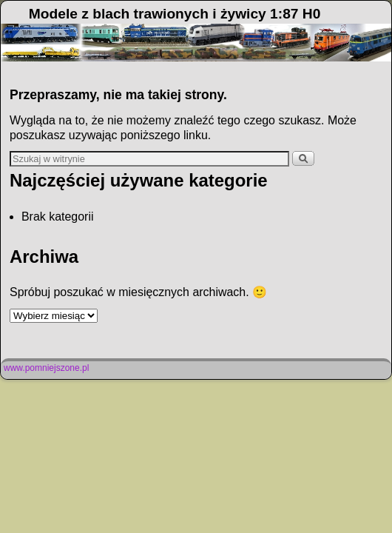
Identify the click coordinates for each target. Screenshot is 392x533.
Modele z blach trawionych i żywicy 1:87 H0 (175, 14)
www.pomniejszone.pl (46, 368)
